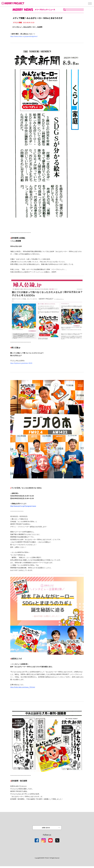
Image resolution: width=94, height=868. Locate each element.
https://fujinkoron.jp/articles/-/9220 (21, 363)
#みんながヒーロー (30, 27)
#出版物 (40, 27)
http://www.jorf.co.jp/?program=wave (23, 506)
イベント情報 (17, 22)
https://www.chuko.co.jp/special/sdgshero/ (24, 36)
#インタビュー (17, 27)
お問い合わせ (46, 829)
